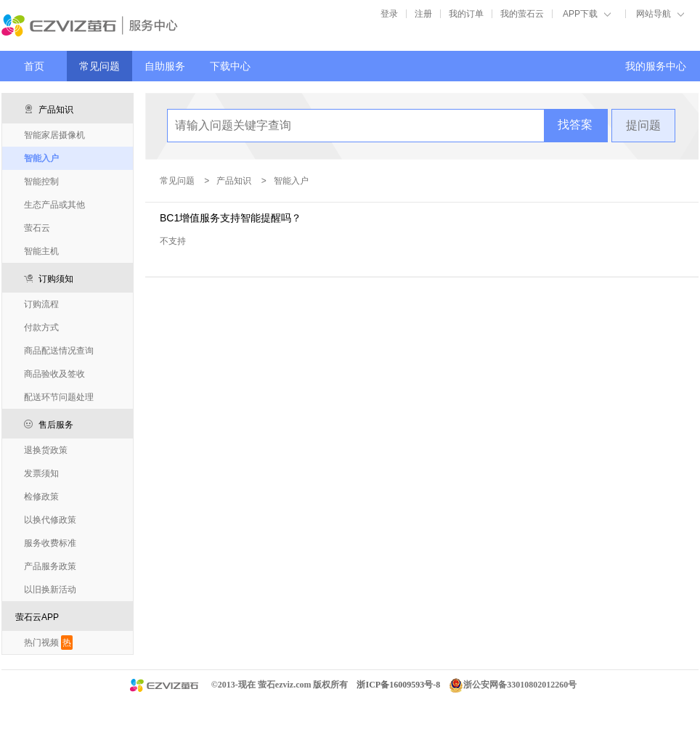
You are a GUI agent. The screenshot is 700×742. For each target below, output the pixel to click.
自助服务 (165, 66)
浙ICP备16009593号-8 (398, 685)
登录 (389, 14)
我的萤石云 (522, 14)
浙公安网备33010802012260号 (520, 685)
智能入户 (291, 181)
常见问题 (99, 66)
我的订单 (466, 14)
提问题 (643, 125)
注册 (423, 14)
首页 (34, 66)
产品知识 (234, 181)
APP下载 (580, 14)
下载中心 (230, 66)
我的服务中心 (656, 66)
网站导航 (654, 14)
